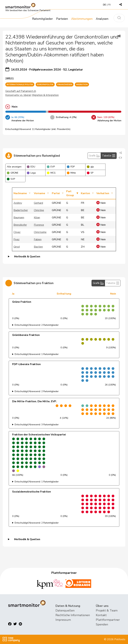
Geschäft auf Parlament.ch (21, 91)
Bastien (38, 247)
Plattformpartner (108, 620)
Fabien (38, 239)
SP (90, 173)
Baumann (19, 218)
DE (104, 5)
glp (90, 167)
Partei (56, 193)
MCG (51, 173)
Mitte (71, 173)
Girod (17, 247)
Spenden (102, 624)
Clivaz (17, 232)
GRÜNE (13, 173)
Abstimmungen (82, 19)
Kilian (37, 218)
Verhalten (103, 193)
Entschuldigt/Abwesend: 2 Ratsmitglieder (37, 325)
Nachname (20, 193)
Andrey (18, 203)
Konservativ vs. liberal (18, 95)
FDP (71, 167)
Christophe (40, 232)
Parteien (62, 19)
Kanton (85, 193)
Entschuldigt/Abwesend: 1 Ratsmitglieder (37, 354)
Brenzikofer (20, 225)
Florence (39, 225)
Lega (31, 173)
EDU (31, 167)
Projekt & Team (107, 610)
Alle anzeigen (14, 167)
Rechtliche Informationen (73, 615)
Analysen (102, 19)
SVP (11, 179)
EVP (51, 167)
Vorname (39, 193)
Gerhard (38, 203)
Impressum (63, 620)
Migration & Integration (45, 95)
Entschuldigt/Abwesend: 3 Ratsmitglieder (37, 425)
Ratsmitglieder (42, 19)
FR (109, 5)
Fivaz (16, 239)
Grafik (94, 156)
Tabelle (109, 156)
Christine (39, 210)
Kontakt (101, 615)
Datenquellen (65, 610)
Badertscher (21, 210)
